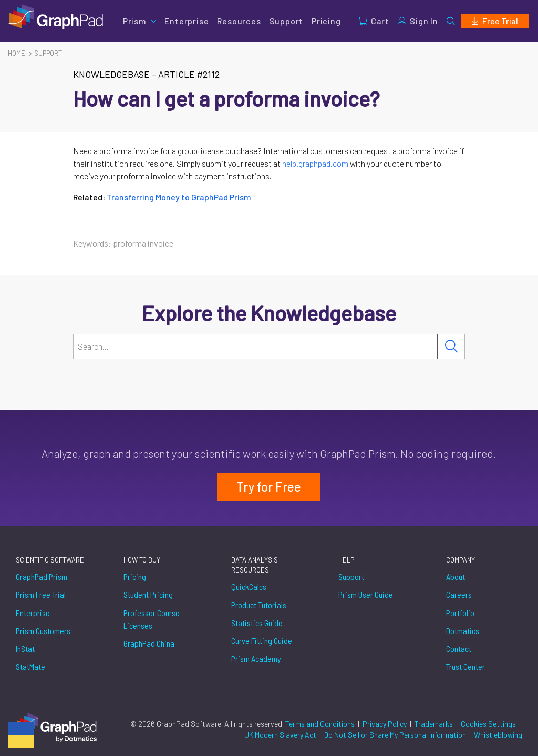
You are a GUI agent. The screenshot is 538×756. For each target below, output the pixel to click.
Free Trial (495, 21)
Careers (459, 594)
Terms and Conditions (321, 724)
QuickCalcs (249, 586)
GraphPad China (149, 643)
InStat (25, 648)
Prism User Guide (366, 594)
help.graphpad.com (315, 163)
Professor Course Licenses (152, 619)
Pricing (326, 21)
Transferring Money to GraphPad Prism (179, 197)
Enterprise (187, 21)
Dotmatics (463, 631)
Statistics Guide (257, 623)
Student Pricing (148, 594)
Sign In (418, 21)
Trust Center (465, 666)
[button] (451, 21)
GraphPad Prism (42, 576)
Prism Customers (43, 631)
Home (17, 53)
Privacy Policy (385, 724)
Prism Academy (256, 658)
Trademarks (434, 724)
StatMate (30, 666)
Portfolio (460, 613)
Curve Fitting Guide (262, 641)
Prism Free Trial (41, 594)
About (456, 576)
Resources (239, 21)
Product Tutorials (259, 605)
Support (287, 21)
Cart (374, 21)
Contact (459, 648)
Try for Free (269, 487)
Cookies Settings (488, 724)
